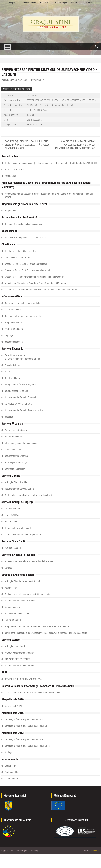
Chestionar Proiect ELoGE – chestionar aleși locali (27, 270)
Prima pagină (12, 3)
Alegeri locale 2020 (13, 706)
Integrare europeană (14, 342)
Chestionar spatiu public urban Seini (21, 251)
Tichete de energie (13, 620)
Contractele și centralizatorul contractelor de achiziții (28, 495)
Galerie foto (45, 3)
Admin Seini (39, 80)
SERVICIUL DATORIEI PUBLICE (18, 404)
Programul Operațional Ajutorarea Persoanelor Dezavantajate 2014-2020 (37, 626)
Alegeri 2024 (10, 211)
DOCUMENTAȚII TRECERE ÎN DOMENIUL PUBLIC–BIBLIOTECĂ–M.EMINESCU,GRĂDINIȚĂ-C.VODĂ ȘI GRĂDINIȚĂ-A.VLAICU (27, 145)
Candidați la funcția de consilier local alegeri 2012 (27, 746)
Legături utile (10, 766)
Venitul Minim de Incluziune (17, 614)
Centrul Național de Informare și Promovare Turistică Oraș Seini (33, 693)
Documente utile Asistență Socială (20, 601)
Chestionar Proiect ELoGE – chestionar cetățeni (26, 264)
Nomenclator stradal (14, 450)
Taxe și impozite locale (15, 355)
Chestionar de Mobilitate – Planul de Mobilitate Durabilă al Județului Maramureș (41, 290)
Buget (7, 372)
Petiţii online (10, 176)
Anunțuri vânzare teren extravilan (19, 653)
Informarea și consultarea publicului (21, 443)
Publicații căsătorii (13, 548)
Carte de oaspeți (60, 3)
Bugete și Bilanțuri (13, 378)
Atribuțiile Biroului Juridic (16, 482)
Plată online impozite (14, 170)
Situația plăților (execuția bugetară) (20, 385)
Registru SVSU (11, 522)
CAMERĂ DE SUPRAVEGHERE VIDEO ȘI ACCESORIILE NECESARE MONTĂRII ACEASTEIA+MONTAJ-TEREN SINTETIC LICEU (75, 145)
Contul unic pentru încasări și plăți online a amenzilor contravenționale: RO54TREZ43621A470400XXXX (51, 163)
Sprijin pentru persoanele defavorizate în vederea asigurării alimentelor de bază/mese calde (46, 633)
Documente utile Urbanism (16, 456)
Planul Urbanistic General (16, 430)
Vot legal (8, 752)
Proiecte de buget (12, 365)
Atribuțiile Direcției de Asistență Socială (22, 581)
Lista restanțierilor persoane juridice (24, 359)
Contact (90, 3)
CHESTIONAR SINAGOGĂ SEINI (19, 257)
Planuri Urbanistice (13, 437)
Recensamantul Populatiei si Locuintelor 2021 (25, 238)
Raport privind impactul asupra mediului (22, 303)
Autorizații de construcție (16, 462)
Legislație (9, 335)
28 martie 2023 (22, 80)
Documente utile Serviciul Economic (21, 397)
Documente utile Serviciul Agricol (19, 666)
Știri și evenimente (29, 3)
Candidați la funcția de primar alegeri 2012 (24, 739)
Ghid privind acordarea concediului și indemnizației (27, 594)
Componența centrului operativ (18, 528)
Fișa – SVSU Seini (13, 515)
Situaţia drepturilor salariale (17, 391)
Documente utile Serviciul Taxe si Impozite (24, 410)
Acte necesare (11, 588)
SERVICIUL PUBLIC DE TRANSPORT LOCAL (24, 679)
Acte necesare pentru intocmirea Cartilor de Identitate (29, 561)
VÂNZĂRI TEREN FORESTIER (17, 659)
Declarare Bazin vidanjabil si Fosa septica (23, 224)
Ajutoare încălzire (12, 607)
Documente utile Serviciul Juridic (19, 489)
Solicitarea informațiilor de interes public (23, 316)
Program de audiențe (14, 329)
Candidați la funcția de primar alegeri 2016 (24, 720)
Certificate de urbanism (15, 469)
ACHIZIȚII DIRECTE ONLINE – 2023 (17, 89)
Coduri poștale (11, 779)
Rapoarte (9, 417)
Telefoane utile (11, 772)
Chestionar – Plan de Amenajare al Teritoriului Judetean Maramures (35, 277)
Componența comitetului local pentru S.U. (23, 534)
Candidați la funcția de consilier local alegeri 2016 (27, 726)
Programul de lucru (13, 322)
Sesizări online (77, 3)
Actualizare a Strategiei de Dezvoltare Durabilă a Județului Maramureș (36, 283)
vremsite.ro (95, 851)
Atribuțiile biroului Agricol (16, 646)
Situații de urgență (13, 509)
